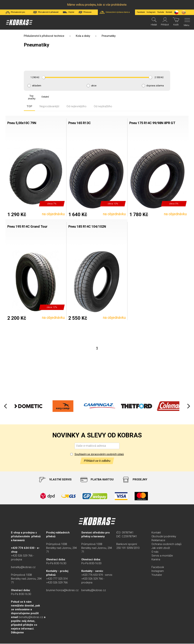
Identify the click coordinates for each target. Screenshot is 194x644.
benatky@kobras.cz (23, 568)
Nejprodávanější (49, 106)
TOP (29, 106)
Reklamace (158, 541)
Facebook (141, 12)
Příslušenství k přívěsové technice (44, 36)
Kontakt (156, 533)
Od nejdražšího (103, 106)
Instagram (151, 12)
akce (94, 86)
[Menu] (186, 22)
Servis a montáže (162, 556)
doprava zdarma (155, 86)
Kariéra (156, 560)
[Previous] (6, 406)
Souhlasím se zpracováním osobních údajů (99, 455)
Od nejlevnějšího (76, 106)
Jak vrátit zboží (161, 548)
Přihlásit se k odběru (97, 461)
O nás (155, 552)
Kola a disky (83, 36)
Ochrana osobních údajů (166, 544)
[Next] (188, 406)
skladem (37, 86)
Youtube (161, 12)
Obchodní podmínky (164, 537)
